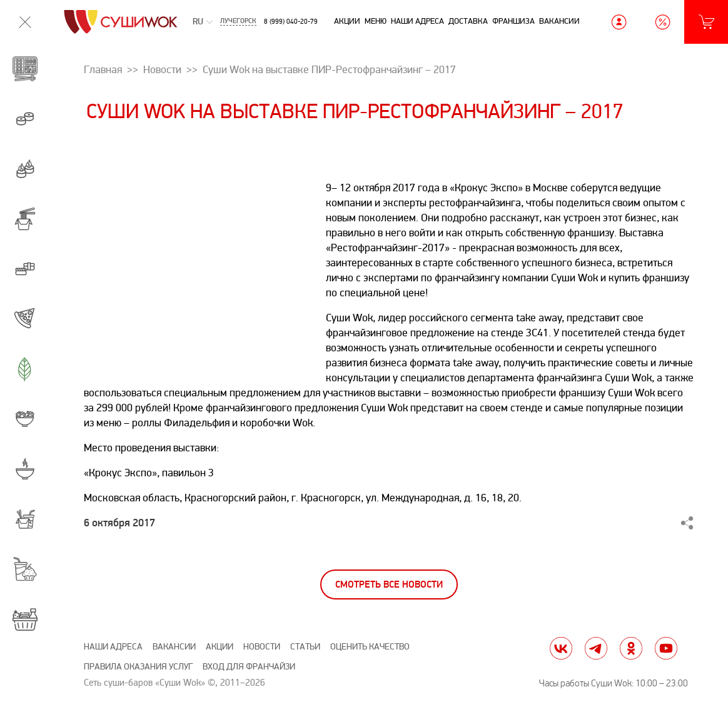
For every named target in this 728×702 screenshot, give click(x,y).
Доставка (468, 21)
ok (631, 648)
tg (596, 648)
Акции (347, 21)
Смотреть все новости (389, 585)
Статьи (305, 647)
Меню (376, 21)
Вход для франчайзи (249, 667)
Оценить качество (370, 647)
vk (561, 648)
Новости (262, 647)
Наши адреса (417, 21)
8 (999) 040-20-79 (291, 21)
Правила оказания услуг (138, 667)
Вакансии (559, 21)
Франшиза (513, 21)
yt (666, 648)
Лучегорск (238, 22)
